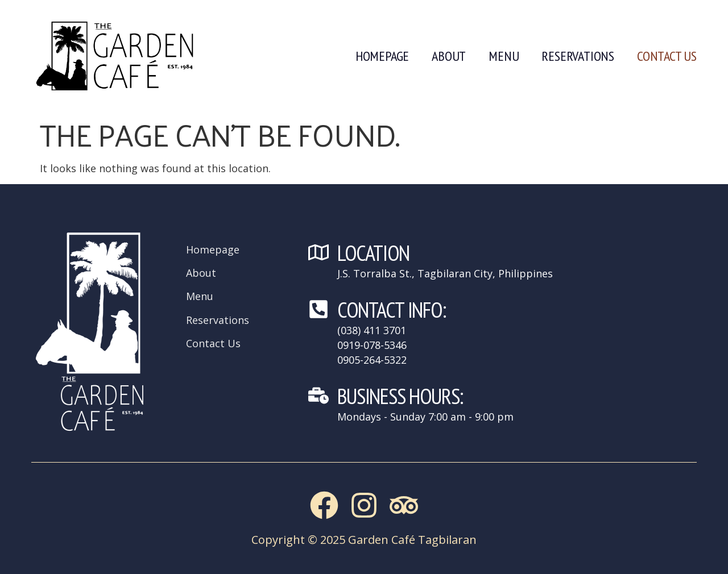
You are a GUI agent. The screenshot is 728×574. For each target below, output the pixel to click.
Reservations (578, 56)
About (449, 56)
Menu (504, 56)
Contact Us (667, 56)
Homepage (382, 56)
